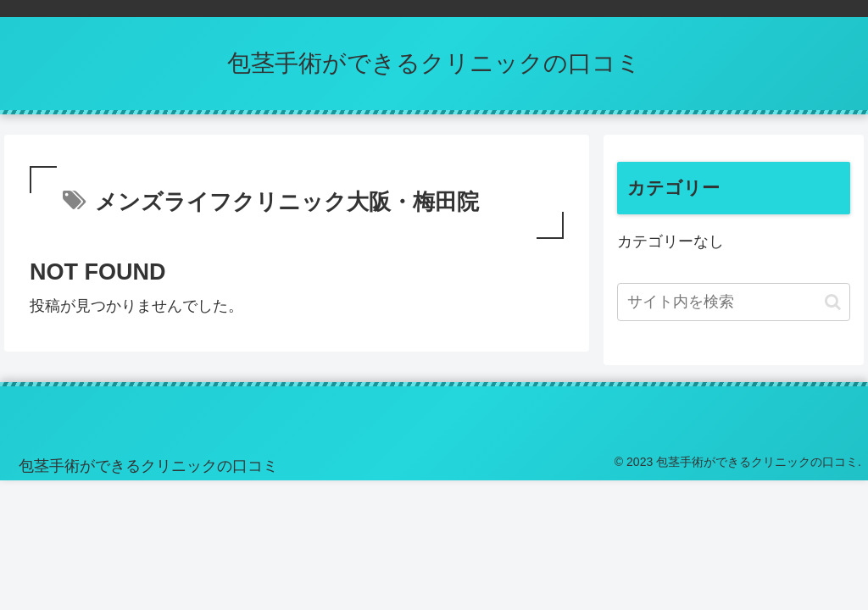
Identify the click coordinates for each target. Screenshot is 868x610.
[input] (733, 302)
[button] (833, 302)
